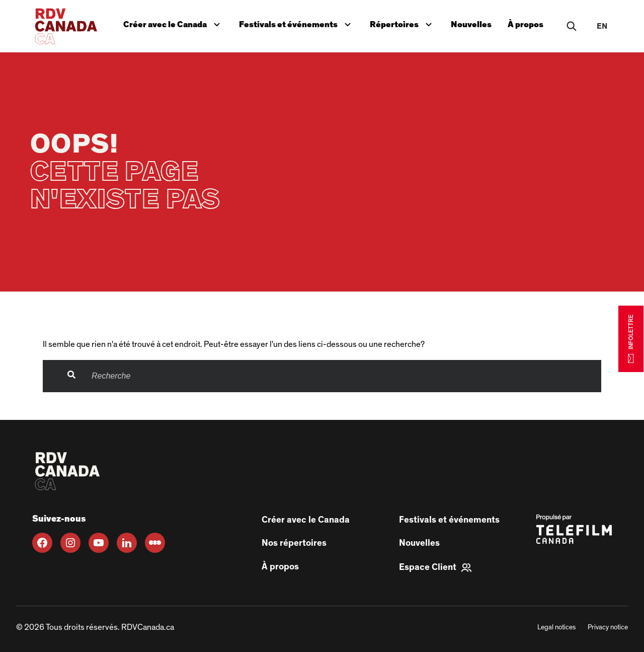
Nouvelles (471, 24)
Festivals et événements (296, 23)
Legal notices (556, 627)
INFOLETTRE (631, 338)
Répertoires (403, 23)
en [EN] (602, 26)
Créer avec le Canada (174, 23)
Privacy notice (608, 627)
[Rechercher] (572, 26)
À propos (526, 24)
